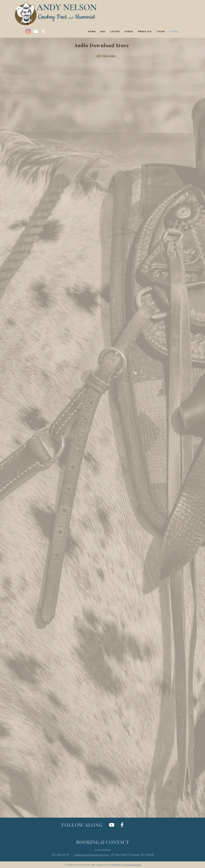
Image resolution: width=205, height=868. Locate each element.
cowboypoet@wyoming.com (91, 855)
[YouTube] (36, 32)
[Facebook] (43, 32)
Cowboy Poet (53, 17)
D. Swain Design (133, 865)
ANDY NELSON (67, 7)
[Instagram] (28, 32)
